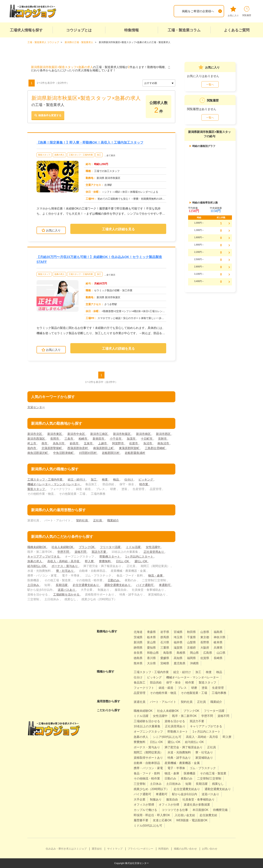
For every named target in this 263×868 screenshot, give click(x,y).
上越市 (103, 443)
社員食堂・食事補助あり (199, 799)
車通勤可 (165, 585)
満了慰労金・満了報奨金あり (184, 747)
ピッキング (146, 480)
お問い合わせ (210, 849)
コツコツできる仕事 (175, 810)
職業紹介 (113, 520)
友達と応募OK (162, 820)
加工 (99, 155)
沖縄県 (194, 663)
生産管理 (218, 688)
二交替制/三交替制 (209, 778)
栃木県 (151, 637)
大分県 (151, 663)
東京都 (205, 637)
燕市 (45, 443)
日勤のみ (114, 580)
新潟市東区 (55, 434)
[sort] (159, 83)
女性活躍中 (153, 547)
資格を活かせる (175, 721)
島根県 (181, 653)
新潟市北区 (35, 434)
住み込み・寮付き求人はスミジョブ (66, 849)
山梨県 (191, 642)
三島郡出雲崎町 (155, 448)
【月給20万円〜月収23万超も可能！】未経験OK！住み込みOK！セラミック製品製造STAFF (99, 259)
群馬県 (165, 637)
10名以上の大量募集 (147, 726)
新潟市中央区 (77, 434)
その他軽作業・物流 (163, 693)
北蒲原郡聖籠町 (52, 448)
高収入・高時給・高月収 (64, 561)
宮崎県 (165, 663)
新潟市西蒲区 (37, 439)
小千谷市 (116, 439)
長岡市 (55, 439)
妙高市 (75, 443)
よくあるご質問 (237, 30)
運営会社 (97, 849)
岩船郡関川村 (111, 453)
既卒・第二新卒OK (184, 716)
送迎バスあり (67, 590)
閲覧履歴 (247, 11)
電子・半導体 (176, 768)
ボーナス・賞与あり (65, 566)
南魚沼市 (164, 443)
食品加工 (140, 682)
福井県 (178, 642)
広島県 (208, 653)
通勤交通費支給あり (118, 585)
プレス (182, 688)
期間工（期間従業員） (148, 752)
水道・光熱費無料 (179, 752)
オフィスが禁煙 (144, 805)
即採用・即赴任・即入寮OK (152, 815)
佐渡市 (134, 443)
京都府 (191, 647)
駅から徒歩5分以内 (185, 794)
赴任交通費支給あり (86, 585)
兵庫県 (218, 647)
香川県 (151, 658)
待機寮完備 (220, 810)
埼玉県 (178, 637)
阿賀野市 (118, 443)
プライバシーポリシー (140, 849)
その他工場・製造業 (213, 773)
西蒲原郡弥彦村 (78, 448)
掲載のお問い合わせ (185, 849)
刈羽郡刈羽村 (88, 453)
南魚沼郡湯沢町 (38, 453)
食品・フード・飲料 (147, 773)
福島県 (218, 632)
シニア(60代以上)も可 (167, 737)
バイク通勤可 (145, 585)
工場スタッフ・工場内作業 (81, 155)
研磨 (194, 688)
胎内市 (32, 448)
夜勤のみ (187, 778)
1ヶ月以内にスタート (140, 557)
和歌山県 (153, 653)
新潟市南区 (144, 434)
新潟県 (138, 642)
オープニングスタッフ (148, 732)
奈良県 (138, 653)
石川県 (165, 642)
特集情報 (131, 30)
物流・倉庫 (156, 576)
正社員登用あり (154, 552)
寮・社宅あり (65, 571)
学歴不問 (64, 552)
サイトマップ (115, 849)
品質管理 (140, 693)
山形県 (205, 632)
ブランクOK (87, 547)
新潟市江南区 (99, 434)
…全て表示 (110, 155)
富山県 (151, 642)
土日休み (34, 585)
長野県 (205, 642)
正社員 (98, 520)
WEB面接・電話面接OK (192, 820)
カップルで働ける (145, 810)
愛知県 (151, 647)
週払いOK (141, 561)
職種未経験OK (37, 547)
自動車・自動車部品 (147, 763)
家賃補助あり (204, 758)
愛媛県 (165, 658)
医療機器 (190, 773)
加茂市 (131, 439)
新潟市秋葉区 (122, 434)
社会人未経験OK (63, 547)
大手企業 (140, 799)
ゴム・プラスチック (203, 768)
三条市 (69, 439)
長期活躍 (62, 585)
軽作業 (144, 484)
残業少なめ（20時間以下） (151, 789)
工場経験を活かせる (67, 595)
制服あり (156, 799)
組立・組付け (77, 480)
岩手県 (165, 632)
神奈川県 (220, 637)
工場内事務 (219, 693)
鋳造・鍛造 (166, 688)
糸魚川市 (59, 443)
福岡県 (191, 658)
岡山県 (194, 653)
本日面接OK (200, 810)
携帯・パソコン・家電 (148, 768)
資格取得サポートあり (148, 758)
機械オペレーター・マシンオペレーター (54, 484)
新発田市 (99, 439)
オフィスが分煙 (169, 805)
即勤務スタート (110, 557)
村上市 (32, 443)
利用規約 (163, 849)
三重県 (165, 647)
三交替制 (140, 784)
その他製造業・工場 (194, 693)
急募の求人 (59, 155)
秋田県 (191, 632)
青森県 (151, 632)
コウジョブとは (79, 30)
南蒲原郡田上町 (104, 448)
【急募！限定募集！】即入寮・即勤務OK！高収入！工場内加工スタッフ (90, 142)
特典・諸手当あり (179, 758)
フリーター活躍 (110, 547)
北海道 (138, 632)
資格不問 (81, 552)
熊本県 (138, 663)
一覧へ (210, 84)
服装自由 (172, 799)
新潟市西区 (164, 434)
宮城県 (178, 632)
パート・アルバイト (163, 702)
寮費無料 (105, 561)
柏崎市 (83, 439)
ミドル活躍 (134, 547)
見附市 (163, 439)
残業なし (218, 784)
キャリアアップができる (44, 557)
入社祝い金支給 (185, 815)
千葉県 (191, 637)
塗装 (205, 688)
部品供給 (156, 682)
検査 (105, 480)
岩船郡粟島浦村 (135, 453)
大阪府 (205, 647)
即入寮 (90, 561)
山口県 (221, 653)
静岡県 (138, 647)
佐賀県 (205, 658)
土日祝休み (174, 784)
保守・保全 (174, 682)
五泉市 (89, 443)
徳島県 (138, 658)
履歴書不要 (141, 820)
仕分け (129, 480)
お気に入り (233, 11)
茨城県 (138, 637)
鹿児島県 (180, 663)
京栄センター (36, 407)
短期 (188, 784)
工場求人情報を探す (26, 30)
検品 (116, 480)
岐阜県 (218, 642)
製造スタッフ (44, 155)
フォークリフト (144, 688)
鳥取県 (168, 653)
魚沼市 (148, 443)
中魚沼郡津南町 (64, 453)
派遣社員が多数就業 (197, 805)
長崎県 (218, 658)
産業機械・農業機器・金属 (182, 763)
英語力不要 (99, 552)
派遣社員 (140, 702)
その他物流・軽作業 (147, 778)
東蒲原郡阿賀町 (129, 448)
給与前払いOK (37, 566)
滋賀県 (178, 647)
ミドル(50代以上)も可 (148, 825)
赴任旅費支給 (208, 815)
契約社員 (82, 520)
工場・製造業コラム (184, 30)
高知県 (178, 658)
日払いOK (123, 561)
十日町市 (147, 439)
